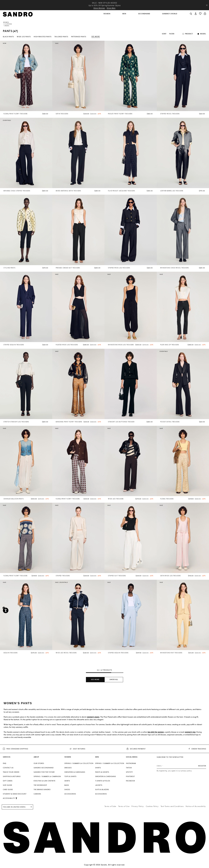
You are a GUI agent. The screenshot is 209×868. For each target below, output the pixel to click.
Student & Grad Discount (15, 794)
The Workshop (40, 785)
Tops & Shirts (70, 776)
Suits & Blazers (102, 790)
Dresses (68, 768)
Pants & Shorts (102, 772)
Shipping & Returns (12, 776)
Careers (37, 794)
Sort (164, 34)
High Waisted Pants (43, 37)
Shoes (67, 790)
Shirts (98, 768)
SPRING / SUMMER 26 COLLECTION (79, 763)
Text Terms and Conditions (172, 806)
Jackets (99, 785)
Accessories (70, 794)
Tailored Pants (61, 37)
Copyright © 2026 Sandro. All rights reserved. (104, 865)
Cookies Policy (152, 806)
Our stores (39, 763)
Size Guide (8, 785)
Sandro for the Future (44, 772)
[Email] (181, 766)
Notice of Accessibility (196, 806)
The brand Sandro (42, 790)
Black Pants (8, 37)
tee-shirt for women (156, 732)
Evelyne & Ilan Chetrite (45, 781)
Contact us (8, 768)
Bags (67, 785)
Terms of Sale (110, 806)
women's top (190, 732)
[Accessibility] (6, 610)
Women (6, 22)
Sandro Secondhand (44, 768)
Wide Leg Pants (24, 37)
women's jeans (93, 717)
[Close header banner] (207, 5)
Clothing (8, 24)
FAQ (5, 763)
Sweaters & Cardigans (75, 772)
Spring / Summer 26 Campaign (47, 776)
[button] (107, 15)
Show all (114, 680)
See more (96, 36)
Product (189, 34)
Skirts (67, 781)
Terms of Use (124, 806)
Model (203, 34)
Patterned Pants (79, 37)
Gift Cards (8, 781)
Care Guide (8, 790)
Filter (172, 34)
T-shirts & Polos (103, 781)
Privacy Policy (138, 806)
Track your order (11, 772)
